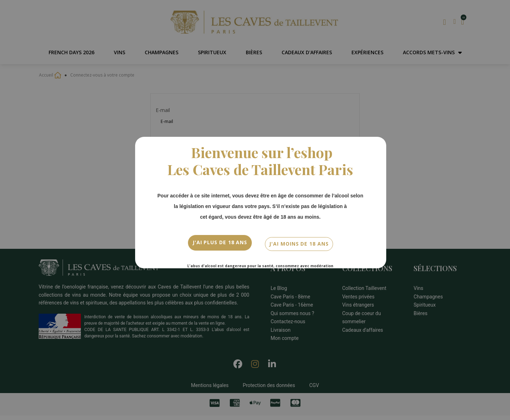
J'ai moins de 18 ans (299, 242)
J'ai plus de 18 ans (220, 242)
